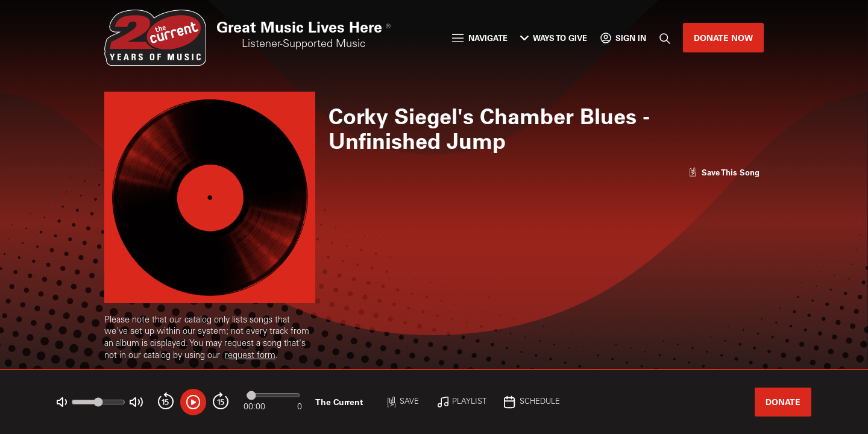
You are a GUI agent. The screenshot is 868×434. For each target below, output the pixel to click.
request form (250, 356)
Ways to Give (554, 38)
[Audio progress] (273, 395)
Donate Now (723, 38)
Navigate (480, 38)
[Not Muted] (62, 402)
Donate (783, 402)
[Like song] (724, 172)
